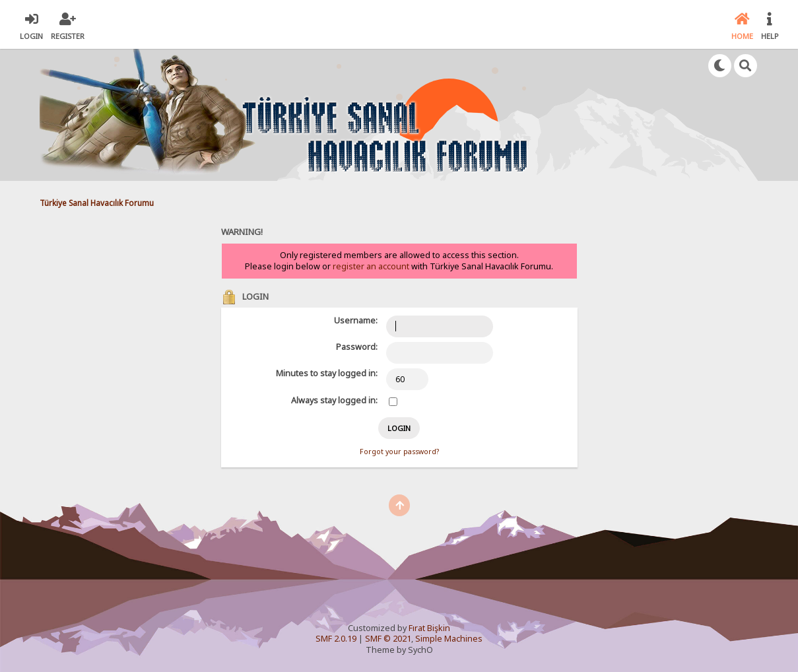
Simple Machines (449, 639)
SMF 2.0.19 (336, 639)
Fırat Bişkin (429, 628)
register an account (371, 266)
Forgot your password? (399, 452)
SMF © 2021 (388, 639)
